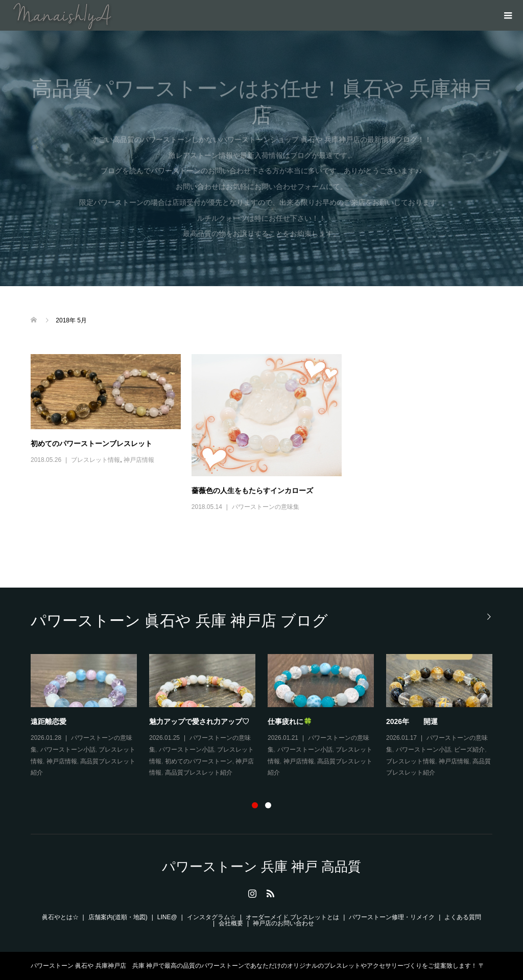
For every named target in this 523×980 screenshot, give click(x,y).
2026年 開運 (412, 721)
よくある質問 (463, 917)
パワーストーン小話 (68, 750)
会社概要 (231, 923)
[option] (268, 716)
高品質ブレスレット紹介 (199, 773)
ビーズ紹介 (469, 750)
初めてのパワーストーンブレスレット (91, 444)
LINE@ (167, 917)
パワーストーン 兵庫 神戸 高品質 (262, 867)
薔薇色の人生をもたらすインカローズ (252, 491)
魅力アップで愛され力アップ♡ (199, 721)
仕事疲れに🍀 (290, 721)
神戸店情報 (139, 460)
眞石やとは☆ (60, 917)
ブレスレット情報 (96, 460)
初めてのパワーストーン (199, 761)
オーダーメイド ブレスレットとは (292, 917)
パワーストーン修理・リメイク (392, 917)
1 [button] (255, 805)
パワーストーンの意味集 (266, 507)
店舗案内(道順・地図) (118, 917)
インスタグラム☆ (211, 917)
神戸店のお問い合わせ (283, 923)
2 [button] (268, 805)
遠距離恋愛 (49, 721)
